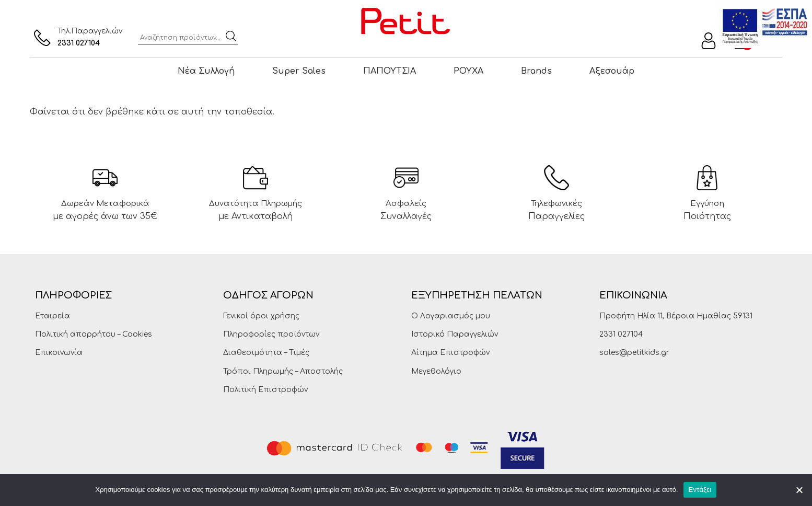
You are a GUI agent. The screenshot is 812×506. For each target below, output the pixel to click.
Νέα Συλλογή (206, 71)
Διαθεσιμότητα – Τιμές (266, 353)
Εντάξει (700, 490)
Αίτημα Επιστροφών (450, 353)
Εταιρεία (53, 316)
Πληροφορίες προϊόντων (271, 334)
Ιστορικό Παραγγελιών (455, 334)
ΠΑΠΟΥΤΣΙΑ (390, 71)
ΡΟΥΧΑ (468, 71)
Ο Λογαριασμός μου (451, 316)
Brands (536, 71)
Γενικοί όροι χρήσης (261, 316)
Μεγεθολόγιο (436, 371)
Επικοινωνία (59, 353)
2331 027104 (79, 43)
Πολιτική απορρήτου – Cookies (94, 334)
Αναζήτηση (231, 36)
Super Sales (299, 71)
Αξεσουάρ (612, 71)
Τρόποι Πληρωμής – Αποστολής (283, 371)
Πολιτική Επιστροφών (265, 390)
